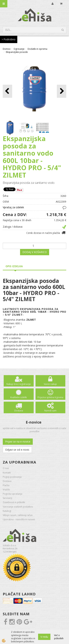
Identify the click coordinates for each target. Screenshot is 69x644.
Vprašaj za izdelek (13, 207)
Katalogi (7, 511)
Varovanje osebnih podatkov (18, 507)
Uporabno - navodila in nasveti (19, 519)
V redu (44, 637)
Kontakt (7, 473)
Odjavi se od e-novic (17, 450)
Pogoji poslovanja (12, 477)
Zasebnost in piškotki (14, 502)
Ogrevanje (19, 49)
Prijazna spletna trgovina (50, 397)
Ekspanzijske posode (17, 52)
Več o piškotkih (59, 637)
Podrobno (9, 39)
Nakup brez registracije (19, 384)
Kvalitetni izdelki (19, 397)
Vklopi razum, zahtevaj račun (18, 515)
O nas (6, 468)
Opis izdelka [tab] (14, 266)
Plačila (6, 485)
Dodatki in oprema (37, 49)
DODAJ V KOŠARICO (35, 252)
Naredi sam (50, 411)
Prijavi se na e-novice (18, 442)
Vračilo (6, 490)
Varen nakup (50, 384)
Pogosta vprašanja (13, 494)
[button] (62, 91)
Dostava (19, 411)
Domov (7, 49)
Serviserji (7, 498)
